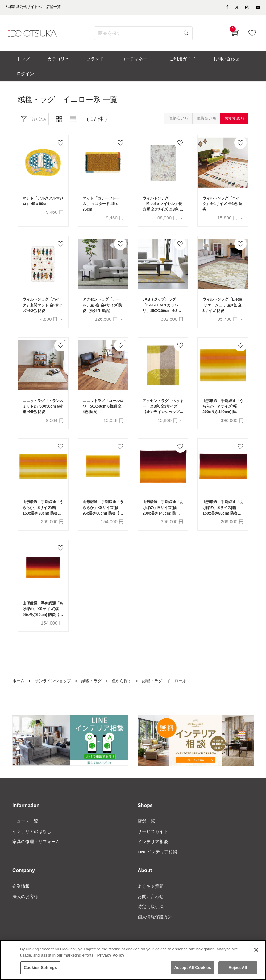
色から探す (128, 693)
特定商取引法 (151, 920)
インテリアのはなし (32, 844)
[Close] (256, 951)
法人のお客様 (25, 910)
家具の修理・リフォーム (36, 854)
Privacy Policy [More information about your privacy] (111, 956)
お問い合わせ (151, 910)
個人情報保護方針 (155, 931)
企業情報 (21, 900)
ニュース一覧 (25, 834)
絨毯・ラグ (96, 693)
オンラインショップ (55, 693)
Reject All (238, 968)
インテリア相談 (153, 854)
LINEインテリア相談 (158, 865)
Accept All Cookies (193, 968)
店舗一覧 (146, 834)
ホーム (19, 693)
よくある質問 (151, 900)
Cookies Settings (40, 968)
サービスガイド (153, 844)
